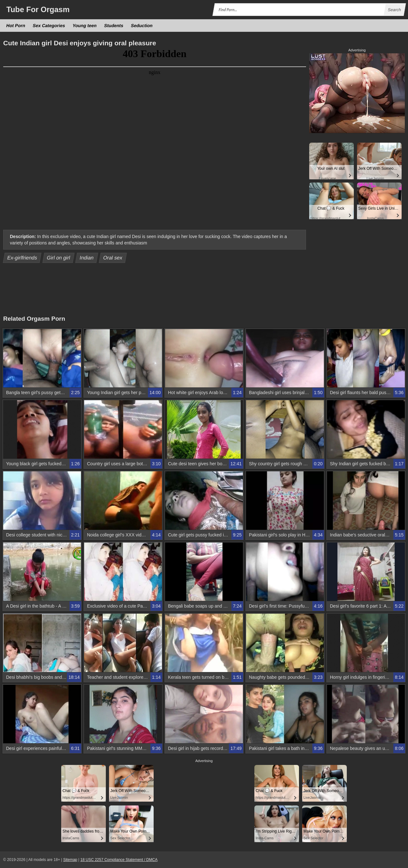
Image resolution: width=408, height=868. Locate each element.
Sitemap (70, 860)
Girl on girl (58, 258)
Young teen (85, 26)
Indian (87, 258)
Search (394, 10)
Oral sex (113, 258)
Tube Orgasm (38, 9)
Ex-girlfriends (22, 258)
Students (114, 26)
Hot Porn (16, 26)
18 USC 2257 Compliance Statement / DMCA (119, 860)
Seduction (142, 26)
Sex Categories (49, 26)
